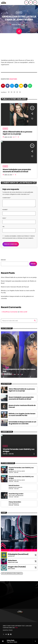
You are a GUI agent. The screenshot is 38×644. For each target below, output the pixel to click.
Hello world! (24, 312)
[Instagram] (8, 634)
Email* (4, 218)
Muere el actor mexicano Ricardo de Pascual (15, 287)
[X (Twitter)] (4, 634)
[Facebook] (11, 634)
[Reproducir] (35, 3)
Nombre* (5, 210)
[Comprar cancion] (35, 555)
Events (19, 13)
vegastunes (13, 79)
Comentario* (7, 198)
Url (3, 227)
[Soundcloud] (6, 634)
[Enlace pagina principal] (4, 3)
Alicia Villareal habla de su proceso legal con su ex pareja (19, 277)
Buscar (3, 260)
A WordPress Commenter (10, 312)
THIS (16, 628)
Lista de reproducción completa (12, 573)
